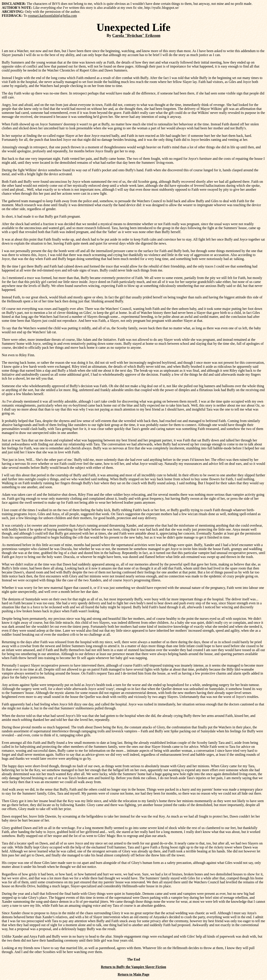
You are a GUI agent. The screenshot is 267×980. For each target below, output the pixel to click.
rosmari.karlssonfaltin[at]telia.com (52, 16)
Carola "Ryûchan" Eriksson (136, 36)
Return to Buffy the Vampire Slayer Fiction (133, 967)
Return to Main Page (134, 974)
